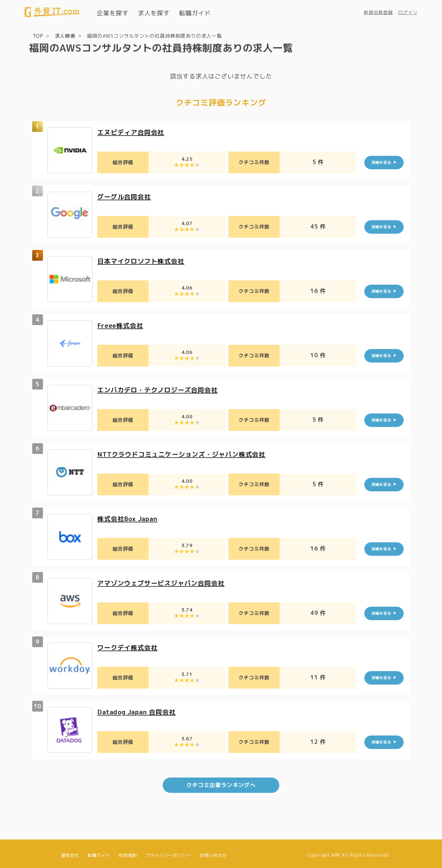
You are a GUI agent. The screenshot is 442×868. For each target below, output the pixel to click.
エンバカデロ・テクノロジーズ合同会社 (160, 389)
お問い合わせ (213, 852)
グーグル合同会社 (125, 196)
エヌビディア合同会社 (132, 132)
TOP (38, 36)
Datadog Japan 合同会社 (139, 711)
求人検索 (65, 36)
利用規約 (128, 852)
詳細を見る (382, 162)
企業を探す (113, 13)
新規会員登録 (378, 12)
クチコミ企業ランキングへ (221, 782)
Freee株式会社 (122, 325)
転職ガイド (195, 13)
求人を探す (154, 13)
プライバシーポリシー (168, 852)
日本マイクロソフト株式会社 (143, 261)
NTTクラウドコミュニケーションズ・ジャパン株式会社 (185, 454)
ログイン (408, 12)
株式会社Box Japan (129, 518)
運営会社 (70, 852)
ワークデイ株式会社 (129, 647)
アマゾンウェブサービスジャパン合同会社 (164, 583)
